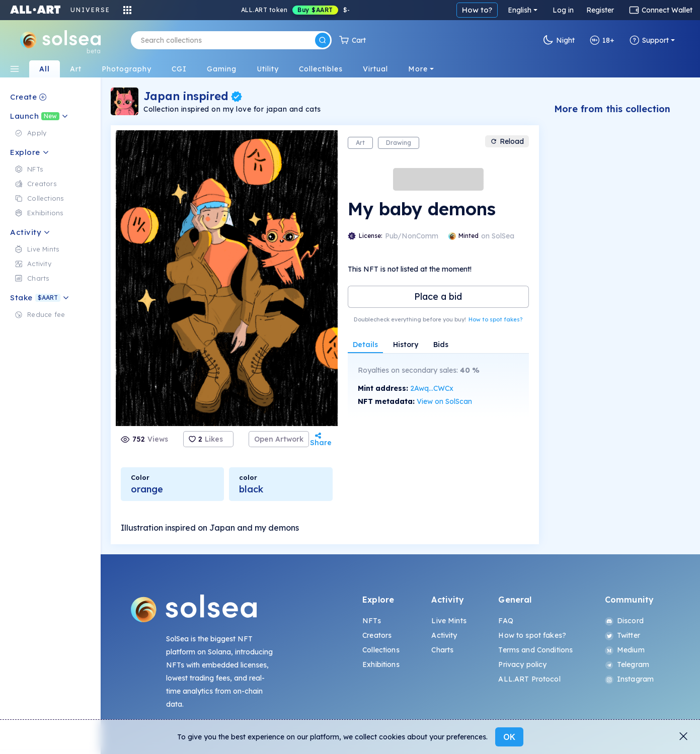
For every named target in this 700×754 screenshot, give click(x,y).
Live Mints (449, 621)
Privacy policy (522, 664)
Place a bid (438, 297)
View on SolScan (444, 401)
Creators (377, 635)
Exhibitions (381, 664)
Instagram (629, 679)
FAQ (505, 621)
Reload (507, 141)
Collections (381, 650)
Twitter (623, 635)
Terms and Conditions (535, 650)
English (520, 10)
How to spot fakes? (495, 319)
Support (649, 40)
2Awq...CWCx (432, 388)
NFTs (372, 621)
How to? (477, 10)
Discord (624, 621)
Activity (444, 635)
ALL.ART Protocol (529, 679)
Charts (442, 650)
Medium (625, 650)
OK (509, 737)
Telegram (627, 664)
